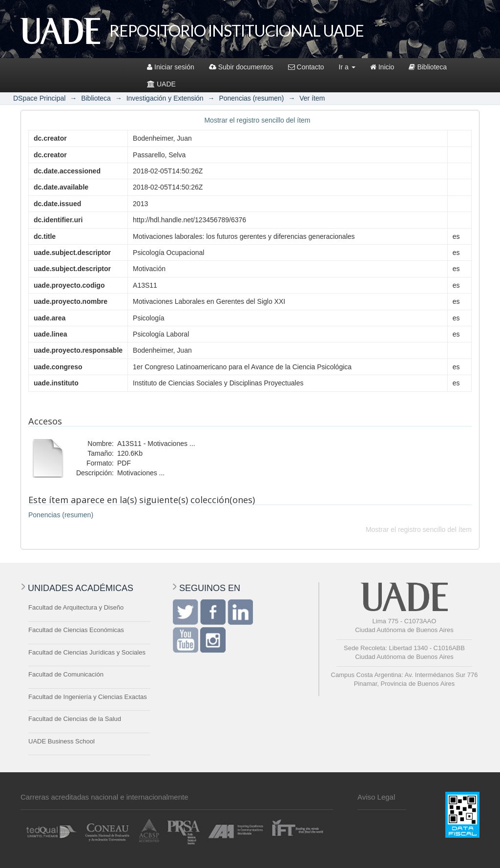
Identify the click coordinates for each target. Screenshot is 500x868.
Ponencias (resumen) (251, 98)
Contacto (306, 67)
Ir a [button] (347, 67)
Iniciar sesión (171, 67)
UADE (161, 84)
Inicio (382, 67)
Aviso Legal (376, 797)
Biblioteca (428, 67)
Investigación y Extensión (165, 98)
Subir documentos (241, 67)
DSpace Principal (39, 98)
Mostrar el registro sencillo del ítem (257, 120)
